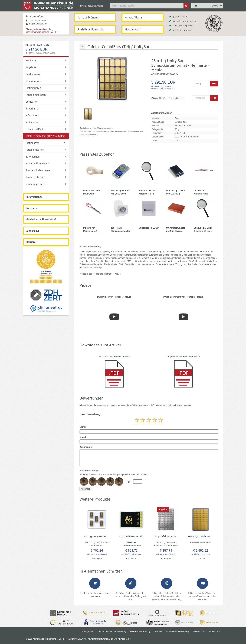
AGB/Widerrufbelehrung (177, 632)
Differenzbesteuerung (140, 632)
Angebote (46, 67)
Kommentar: (86, 447)
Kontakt (158, 632)
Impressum (214, 632)
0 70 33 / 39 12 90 (36, 21)
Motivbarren (46, 122)
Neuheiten (46, 60)
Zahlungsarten (87, 632)
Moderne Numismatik (46, 163)
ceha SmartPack (46, 129)
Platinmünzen (46, 88)
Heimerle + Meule (112, 274)
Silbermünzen (46, 81)
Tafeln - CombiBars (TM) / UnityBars (46, 137)
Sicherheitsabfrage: (89, 471)
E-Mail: (83, 437)
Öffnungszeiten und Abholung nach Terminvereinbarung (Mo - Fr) (42, 31)
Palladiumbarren (46, 150)
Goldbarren (46, 102)
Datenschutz (199, 632)
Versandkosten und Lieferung (112, 632)
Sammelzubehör (46, 177)
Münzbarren (46, 115)
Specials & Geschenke (46, 170)
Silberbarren (46, 109)
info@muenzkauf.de (37, 24)
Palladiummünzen (46, 95)
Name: (83, 427)
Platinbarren (45, 143)
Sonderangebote (46, 184)
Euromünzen (46, 157)
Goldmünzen (46, 74)
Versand (168, 87)
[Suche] (186, 6)
